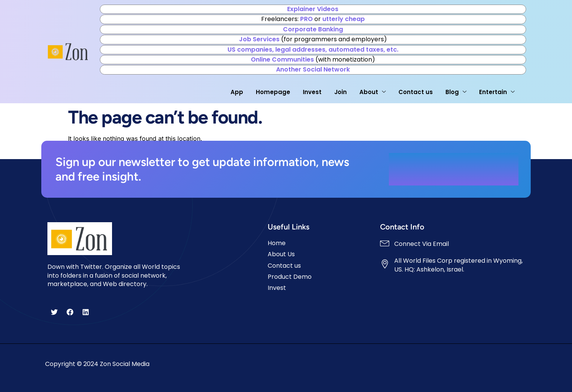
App (236, 92)
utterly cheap (344, 19)
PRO (306, 19)
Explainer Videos (313, 9)
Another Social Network (313, 69)
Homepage (273, 92)
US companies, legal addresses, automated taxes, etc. (313, 50)
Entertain (496, 92)
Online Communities (282, 59)
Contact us (415, 92)
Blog (456, 92)
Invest (312, 92)
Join (340, 92)
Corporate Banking (313, 29)
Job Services (259, 39)
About (372, 92)
